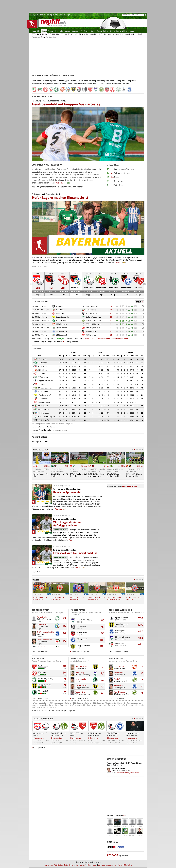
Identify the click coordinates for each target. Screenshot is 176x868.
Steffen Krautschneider (45, 632)
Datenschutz (63, 865)
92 (103, 627)
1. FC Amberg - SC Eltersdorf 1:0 (58, 598)
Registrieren (62, 15)
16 (64, 626)
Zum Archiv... (38, 572)
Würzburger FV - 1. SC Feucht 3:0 (134, 598)
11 (112, 169)
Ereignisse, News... (130, 486)
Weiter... (60, 183)
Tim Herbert (118, 685)
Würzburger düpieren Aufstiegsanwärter (67, 524)
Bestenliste (47, 81)
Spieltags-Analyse (71, 342)
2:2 (111, 335)
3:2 (111, 313)
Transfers (101, 83)
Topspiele (82, 83)
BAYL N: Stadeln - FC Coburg (40, 475)
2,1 (102, 692)
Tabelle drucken (53, 427)
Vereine (108, 83)
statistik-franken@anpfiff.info (128, 773)
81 (112, 173)
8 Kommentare (57, 738)
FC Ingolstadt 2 (91, 313)
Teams (66, 83)
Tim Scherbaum (81, 666)
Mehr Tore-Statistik (40, 652)
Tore (88, 83)
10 (64, 666)
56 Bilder (84, 466)
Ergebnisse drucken (55, 342)
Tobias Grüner (80, 692)
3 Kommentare (75, 738)
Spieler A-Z (36, 83)
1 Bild (104, 466)
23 (64, 618)
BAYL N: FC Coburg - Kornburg (77, 734)
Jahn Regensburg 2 (93, 328)
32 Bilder (66, 466)
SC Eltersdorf (61, 320)
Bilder (54, 81)
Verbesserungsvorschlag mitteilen (111, 865)
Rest (123, 81)
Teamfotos (59, 83)
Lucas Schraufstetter (45, 640)
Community (62, 81)
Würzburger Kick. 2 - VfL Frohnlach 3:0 (97, 598)
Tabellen (51, 83)
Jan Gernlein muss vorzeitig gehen (132, 734)
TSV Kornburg (91, 335)
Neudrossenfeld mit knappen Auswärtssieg (66, 104)
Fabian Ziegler (42, 617)
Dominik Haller (42, 624)
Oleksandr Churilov (82, 679)
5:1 (111, 320)
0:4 (111, 306)
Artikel (39, 81)
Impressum (49, 865)
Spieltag (44, 83)
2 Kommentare (38, 738)
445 (141, 644)
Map (118, 81)
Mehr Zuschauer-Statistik (120, 652)
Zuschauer (126, 83)
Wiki (120, 83)
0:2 (111, 328)
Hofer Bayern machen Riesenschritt (60, 197)
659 (141, 625)
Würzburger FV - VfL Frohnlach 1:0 (40, 598)
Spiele (128, 81)
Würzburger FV (61, 331)
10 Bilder (47, 466)
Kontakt (72, 865)
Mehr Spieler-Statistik (80, 698)
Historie (92, 81)
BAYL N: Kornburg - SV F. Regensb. (79, 475)
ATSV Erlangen (61, 324)
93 (103, 633)
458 (141, 638)
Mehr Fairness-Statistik (80, 652)
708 (141, 618)
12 (141, 667)
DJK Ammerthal (62, 328)
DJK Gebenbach (62, 335)
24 (112, 177)
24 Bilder (122, 466)
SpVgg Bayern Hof (63, 317)
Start (34, 81)
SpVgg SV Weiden (92, 306)
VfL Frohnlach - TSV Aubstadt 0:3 (77, 598)
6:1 (111, 324)
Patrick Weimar (120, 692)
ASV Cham (60, 313)
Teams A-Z (74, 83)
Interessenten (110, 81)
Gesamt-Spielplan (40, 342)
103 (102, 646)
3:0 (111, 317)
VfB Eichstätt (91, 310)
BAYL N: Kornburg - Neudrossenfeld (95, 734)
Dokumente (71, 81)
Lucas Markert (119, 666)
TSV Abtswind (61, 310)
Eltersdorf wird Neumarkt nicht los (75, 553)
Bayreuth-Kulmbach (39, 15)
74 (124, 815)
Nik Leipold (41, 647)
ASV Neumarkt (91, 331)
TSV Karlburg (61, 306)
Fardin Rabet (119, 679)
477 (141, 631)
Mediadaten (129, 865)
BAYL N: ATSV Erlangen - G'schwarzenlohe (97, 475)
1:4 (111, 310)
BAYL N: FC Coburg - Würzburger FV (114, 734)
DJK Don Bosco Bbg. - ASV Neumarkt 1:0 (115, 598)
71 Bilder (140, 466)
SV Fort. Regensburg (93, 317)
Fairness (80, 81)
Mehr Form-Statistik (41, 698)
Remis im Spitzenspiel (67, 492)
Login (68, 15)
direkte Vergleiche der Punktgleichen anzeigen (50, 430)
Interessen (100, 81)
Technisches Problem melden (86, 865)
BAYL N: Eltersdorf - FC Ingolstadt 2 (60, 475)
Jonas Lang (79, 673)
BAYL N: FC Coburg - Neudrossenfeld (114, 475)
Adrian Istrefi (119, 673)
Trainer (94, 83)
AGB (55, 865)
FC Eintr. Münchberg (93, 324)
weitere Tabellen (39, 427)
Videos (115, 83)
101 (102, 640)
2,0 (102, 667)
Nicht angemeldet (51, 15)
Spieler (134, 81)
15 (112, 185)
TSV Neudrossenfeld (93, 320)
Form (86, 81)
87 (103, 620)
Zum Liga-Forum (39, 747)
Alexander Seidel (81, 685)
